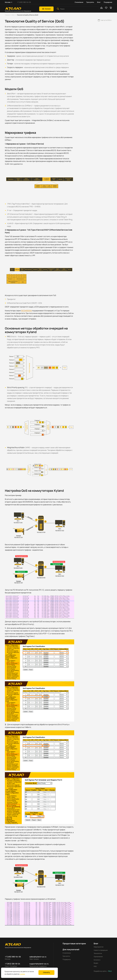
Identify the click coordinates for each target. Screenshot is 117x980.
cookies (22, 974)
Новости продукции (101, 950)
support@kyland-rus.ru (39, 964)
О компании (79, 2)
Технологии (98, 953)
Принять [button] (46, 972)
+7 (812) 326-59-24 (12, 964)
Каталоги (97, 960)
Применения (98, 957)
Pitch (110, 971)
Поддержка (108, 2)
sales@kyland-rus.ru (38, 957)
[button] (46, 9)
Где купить (90, 2)
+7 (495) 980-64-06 (24, 2)
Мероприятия (99, 947)
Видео (96, 963)
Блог (99, 2)
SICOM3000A (27, 311)
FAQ (95, 966)
